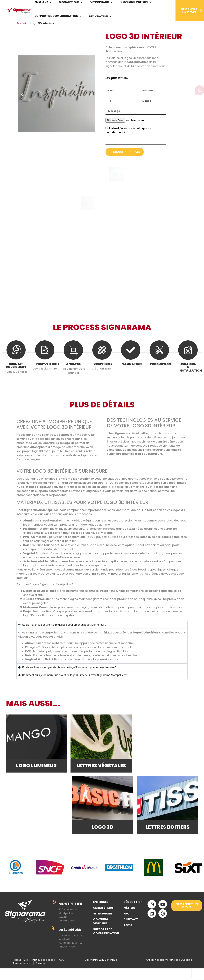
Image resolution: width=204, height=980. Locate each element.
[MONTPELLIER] (54, 911)
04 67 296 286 (70, 938)
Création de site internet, (160, 968)
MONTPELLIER (70, 913)
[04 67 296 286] (54, 937)
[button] (22, 96)
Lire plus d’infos (117, 80)
